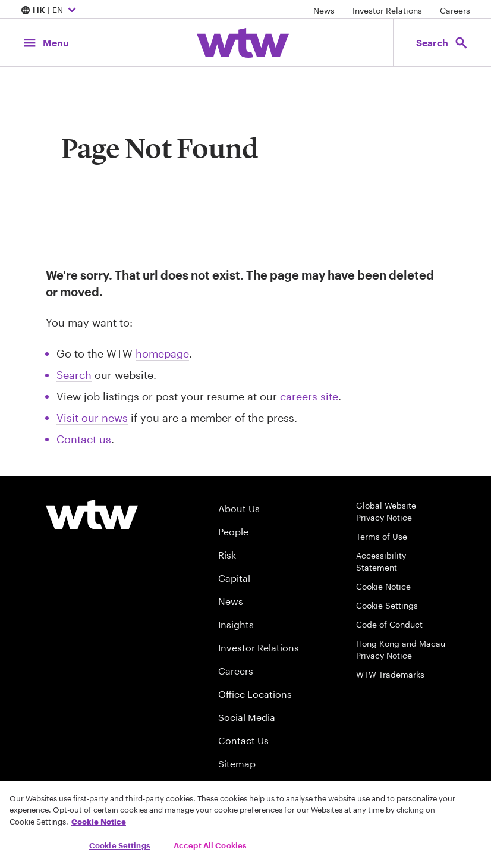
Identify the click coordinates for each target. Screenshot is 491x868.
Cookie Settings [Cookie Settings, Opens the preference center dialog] (120, 845)
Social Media (247, 717)
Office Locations (255, 694)
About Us (239, 508)
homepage (162, 353)
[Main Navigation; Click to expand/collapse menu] (46, 43)
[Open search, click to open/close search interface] (442, 43)
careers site (309, 396)
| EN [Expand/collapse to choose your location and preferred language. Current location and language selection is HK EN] (50, 11)
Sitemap (237, 764)
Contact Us (243, 740)
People (233, 532)
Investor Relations (387, 10)
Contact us (84, 439)
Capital (234, 578)
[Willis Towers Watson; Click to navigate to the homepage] (243, 43)
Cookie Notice (383, 586)
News (324, 10)
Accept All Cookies (210, 845)
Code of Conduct (389, 624)
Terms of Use (382, 536)
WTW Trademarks (390, 674)
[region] (245, 825)
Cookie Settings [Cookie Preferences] (387, 605)
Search (74, 375)
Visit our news (92, 418)
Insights (236, 624)
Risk (227, 555)
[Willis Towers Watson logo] (92, 515)
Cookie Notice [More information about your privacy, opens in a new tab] (99, 822)
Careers (455, 10)
